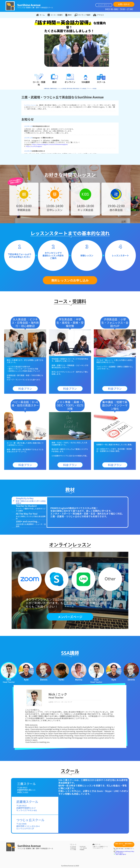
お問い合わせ (124, 4)
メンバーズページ (104, 5)
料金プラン (25, 389)
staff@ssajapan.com (121, 851)
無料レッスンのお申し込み (70, 280)
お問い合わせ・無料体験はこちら (124, 844)
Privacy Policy (130, 851)
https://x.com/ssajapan (34, 146)
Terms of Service (119, 853)
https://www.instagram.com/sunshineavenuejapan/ (50, 144)
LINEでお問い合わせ (121, 854)
